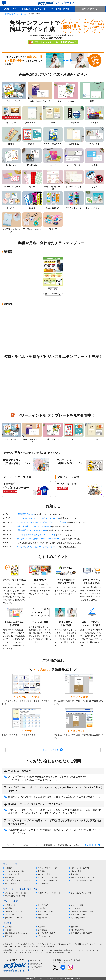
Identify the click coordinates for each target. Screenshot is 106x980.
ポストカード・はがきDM (81, 868)
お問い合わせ (36, 964)
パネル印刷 (9, 877)
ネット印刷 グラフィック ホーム (14, 14)
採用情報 (9, 936)
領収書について (44, 918)
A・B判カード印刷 (12, 874)
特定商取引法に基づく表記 (81, 933)
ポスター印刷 (76, 871)
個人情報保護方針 (78, 930)
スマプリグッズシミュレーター (18, 880)
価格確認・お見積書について (82, 911)
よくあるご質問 (77, 905)
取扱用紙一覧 (43, 884)
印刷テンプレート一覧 (14, 911)
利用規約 (75, 927)
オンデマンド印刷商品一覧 (81, 880)
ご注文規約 (42, 930)
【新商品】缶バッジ (26, 514)
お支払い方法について (14, 918)
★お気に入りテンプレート (34, 9)
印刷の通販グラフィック (13, 950)
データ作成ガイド (78, 908)
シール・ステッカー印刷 (15, 871)
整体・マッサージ (53, 294)
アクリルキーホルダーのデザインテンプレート (38, 518)
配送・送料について (79, 915)
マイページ (35, 961)
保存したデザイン (90, 9)
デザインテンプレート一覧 (15, 893)
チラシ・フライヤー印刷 (48, 868)
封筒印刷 (75, 874)
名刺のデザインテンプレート (49, 893)
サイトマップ (36, 970)
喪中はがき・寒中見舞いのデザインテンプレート (39, 539)
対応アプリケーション (47, 911)
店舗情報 (42, 927)
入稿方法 (42, 908)
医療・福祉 (53, 289)
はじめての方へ (44, 905)
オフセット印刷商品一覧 (48, 880)
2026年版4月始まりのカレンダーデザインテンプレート (42, 522)
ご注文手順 (9, 915)
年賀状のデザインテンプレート (17, 896)
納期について (43, 915)
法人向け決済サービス (80, 918)
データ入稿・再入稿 (60, 9)
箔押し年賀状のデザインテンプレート (34, 526)
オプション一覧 (11, 884)
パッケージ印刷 (44, 874)
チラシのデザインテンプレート (83, 893)
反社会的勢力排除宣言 (47, 933)
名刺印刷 (9, 868)
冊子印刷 (42, 871)
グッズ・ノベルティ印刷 (48, 877)
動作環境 (9, 908)
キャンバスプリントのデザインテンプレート (37, 547)
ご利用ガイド (10, 9)
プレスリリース (44, 936)
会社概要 (9, 927)
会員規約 (9, 930)
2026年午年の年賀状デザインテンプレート (36, 535)
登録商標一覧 (91, 845)
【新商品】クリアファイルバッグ (32, 530)
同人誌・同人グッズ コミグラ (83, 877)
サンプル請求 (36, 967)
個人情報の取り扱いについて (16, 933)
